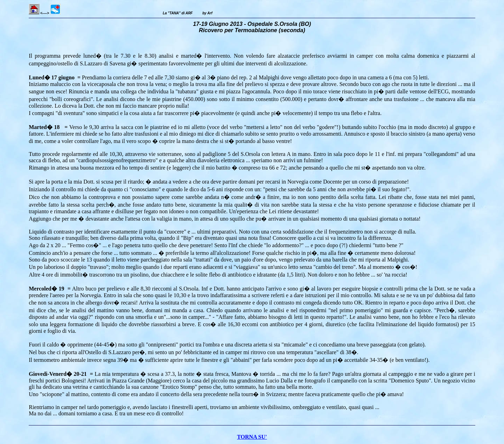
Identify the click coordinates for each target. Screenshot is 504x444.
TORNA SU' (252, 437)
